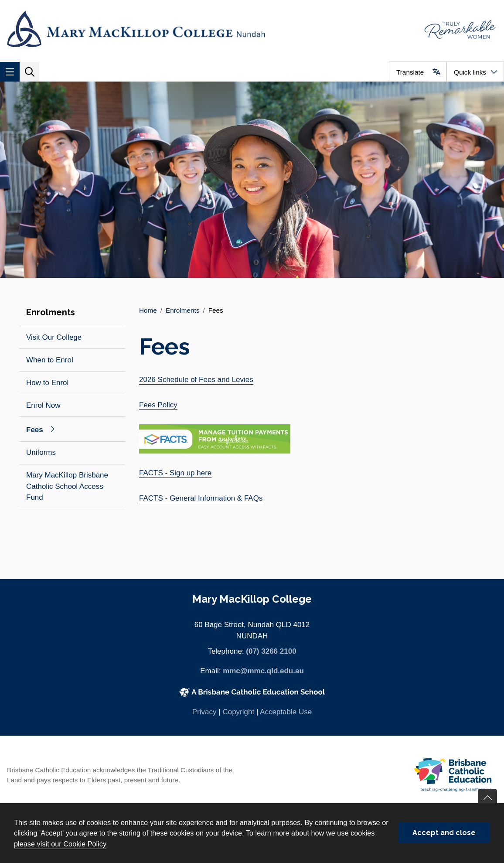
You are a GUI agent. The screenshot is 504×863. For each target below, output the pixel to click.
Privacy (204, 712)
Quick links (470, 72)
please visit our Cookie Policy (60, 844)
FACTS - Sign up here (175, 473)
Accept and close (444, 833)
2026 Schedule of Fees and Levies (196, 380)
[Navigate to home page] (126, 29)
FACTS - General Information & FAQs (201, 498)
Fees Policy (158, 405)
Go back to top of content (487, 798)
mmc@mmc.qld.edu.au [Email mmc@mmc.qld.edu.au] (263, 671)
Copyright (238, 712)
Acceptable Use (286, 712)
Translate (410, 72)
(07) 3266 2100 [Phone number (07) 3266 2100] (271, 651)
